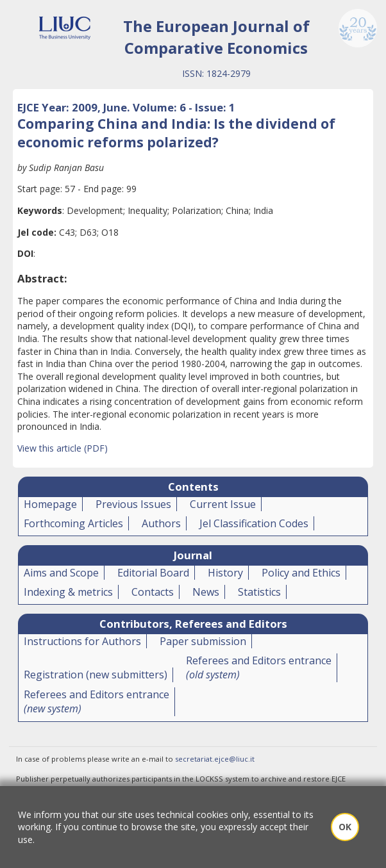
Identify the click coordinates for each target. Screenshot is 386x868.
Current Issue (223, 504)
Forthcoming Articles (73, 523)
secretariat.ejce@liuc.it (215, 759)
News (206, 592)
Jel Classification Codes (254, 523)
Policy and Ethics (301, 573)
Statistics (259, 592)
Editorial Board (153, 573)
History (225, 573)
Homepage (50, 504)
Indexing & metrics (68, 592)
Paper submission (203, 641)
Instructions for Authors (82, 641)
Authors (161, 523)
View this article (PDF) (63, 448)
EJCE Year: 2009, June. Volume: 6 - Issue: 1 (126, 107)
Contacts (153, 592)
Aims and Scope (61, 573)
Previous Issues (133, 504)
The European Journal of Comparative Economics (216, 37)
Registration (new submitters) (96, 675)
